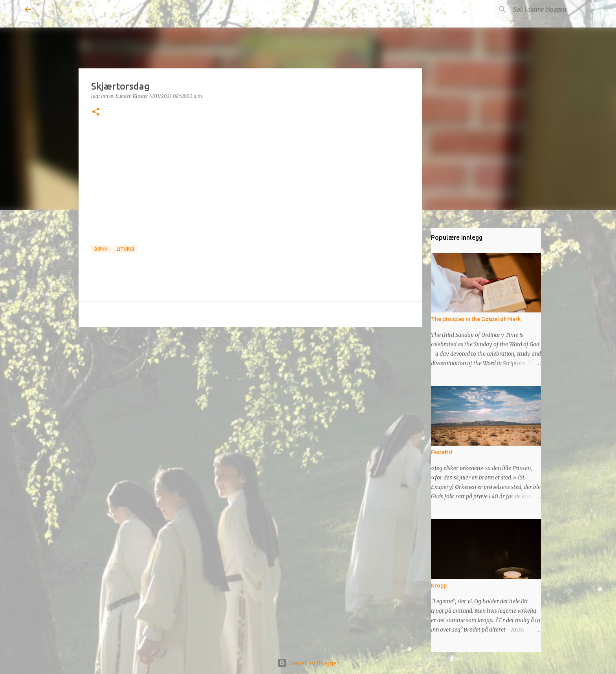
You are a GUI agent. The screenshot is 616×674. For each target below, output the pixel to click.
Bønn (101, 249)
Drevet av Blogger (308, 663)
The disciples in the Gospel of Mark (476, 319)
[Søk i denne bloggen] (552, 9)
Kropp (439, 586)
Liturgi (125, 249)
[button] (96, 112)
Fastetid (442, 452)
